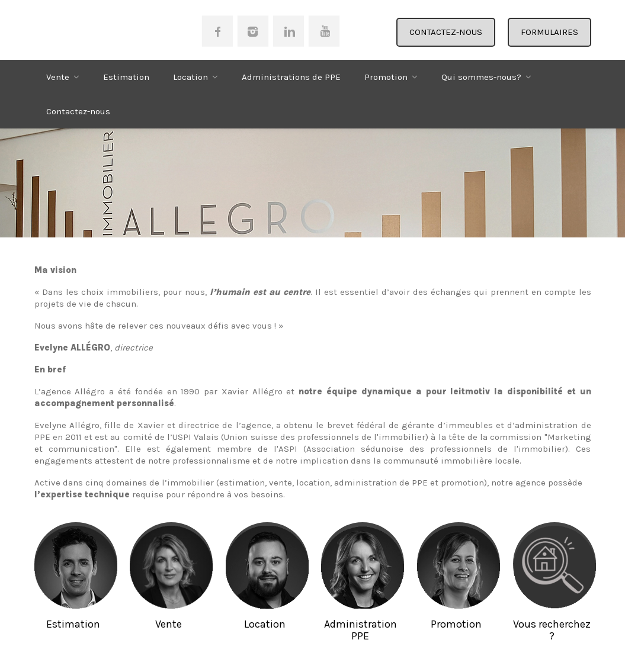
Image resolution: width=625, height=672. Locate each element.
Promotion (386, 77)
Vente (58, 77)
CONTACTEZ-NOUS (446, 32)
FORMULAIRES (549, 32)
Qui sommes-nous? (481, 77)
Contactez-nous (78, 111)
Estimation (126, 77)
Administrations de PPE (291, 77)
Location (190, 77)
